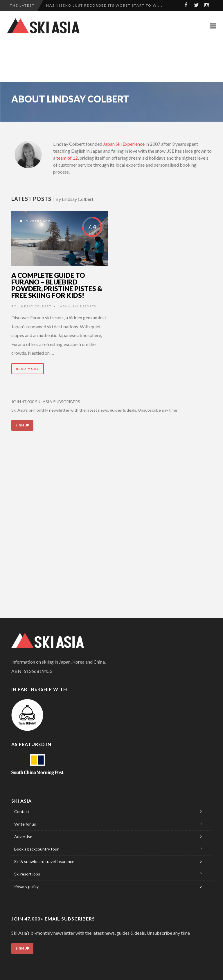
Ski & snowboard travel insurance (44, 861)
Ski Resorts (84, 306)
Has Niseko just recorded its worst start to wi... (104, 5)
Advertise (23, 836)
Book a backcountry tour (36, 849)
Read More (28, 369)
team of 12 (67, 158)
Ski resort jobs (27, 874)
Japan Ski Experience (124, 144)
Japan (64, 306)
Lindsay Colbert (35, 306)
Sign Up (22, 425)
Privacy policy (26, 886)
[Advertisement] (113, 61)
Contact (22, 811)
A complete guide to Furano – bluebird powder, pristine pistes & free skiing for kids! (57, 285)
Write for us (25, 824)
